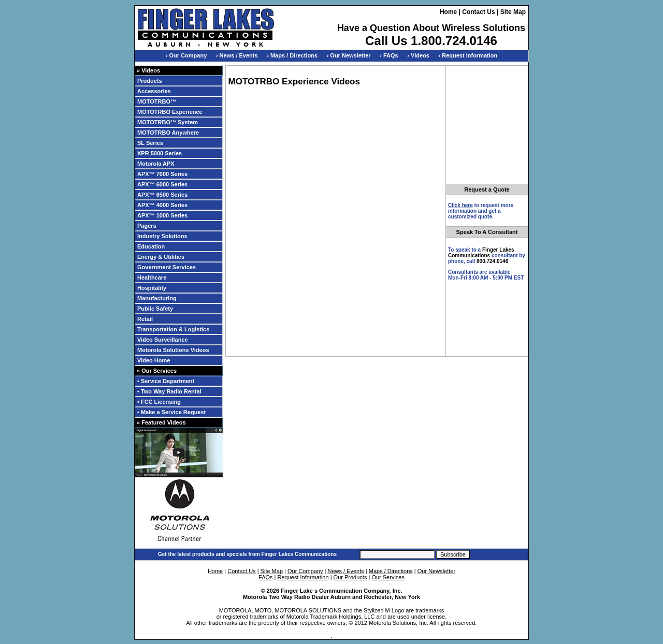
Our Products (350, 577)
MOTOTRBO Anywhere (168, 133)
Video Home (154, 360)
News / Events (345, 571)
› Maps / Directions (292, 55)
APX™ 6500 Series (162, 195)
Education (151, 246)
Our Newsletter (436, 571)
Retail (145, 319)
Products (150, 81)
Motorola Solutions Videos (173, 350)
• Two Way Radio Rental (169, 391)
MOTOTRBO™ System (168, 122)
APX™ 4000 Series (162, 205)
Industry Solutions (162, 236)
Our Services (388, 577)
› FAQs (389, 55)
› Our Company (186, 55)
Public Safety (155, 309)
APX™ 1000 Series (162, 215)
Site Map (513, 12)
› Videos (418, 55)
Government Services (167, 267)
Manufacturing (157, 298)
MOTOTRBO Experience (170, 112)
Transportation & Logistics (173, 329)
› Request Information (468, 55)
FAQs (266, 577)
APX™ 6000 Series (162, 184)
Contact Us (478, 12)
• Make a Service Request (171, 412)
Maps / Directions (391, 571)
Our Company (305, 571)
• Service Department (166, 381)
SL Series (150, 143)
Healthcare (152, 277)
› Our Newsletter (349, 55)
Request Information (303, 577)
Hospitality (152, 288)
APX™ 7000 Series (162, 174)
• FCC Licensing (159, 402)
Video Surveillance (163, 340)
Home (448, 12)
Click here (460, 205)
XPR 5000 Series (160, 153)
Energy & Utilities (161, 257)
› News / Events (237, 55)
